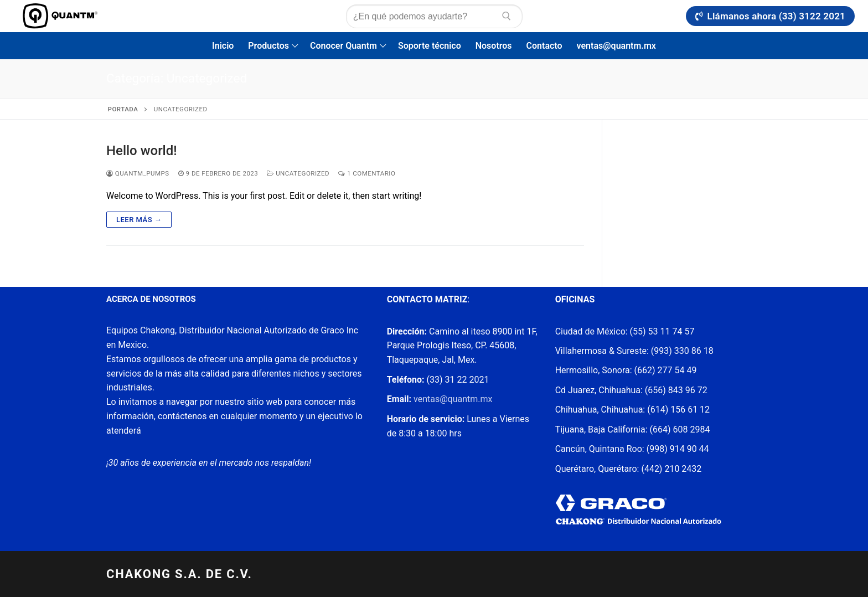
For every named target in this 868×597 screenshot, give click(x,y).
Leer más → (139, 220)
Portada (123, 109)
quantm (463, 399)
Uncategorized (298, 173)
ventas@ (430, 399)
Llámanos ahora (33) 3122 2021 (770, 16)
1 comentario (367, 173)
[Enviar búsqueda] (507, 16)
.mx (485, 399)
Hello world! (142, 151)
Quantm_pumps (138, 173)
